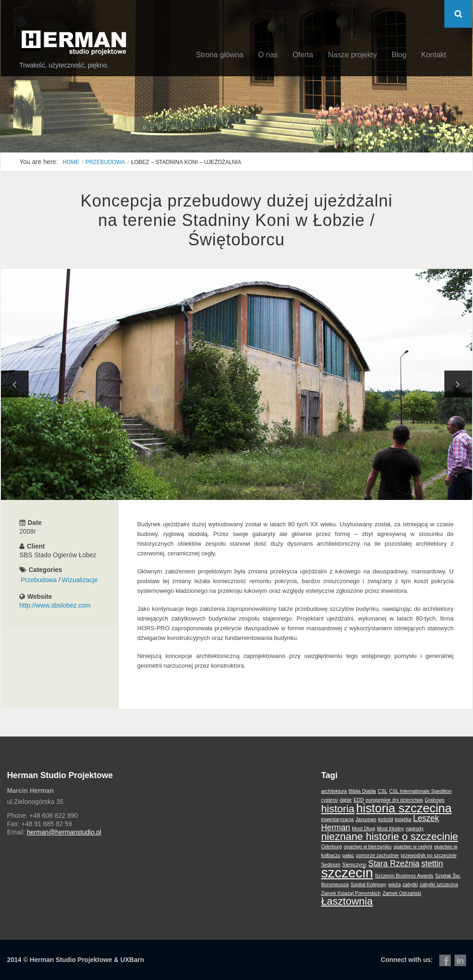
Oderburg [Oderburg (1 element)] (331, 846)
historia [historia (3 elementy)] (338, 809)
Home (71, 162)
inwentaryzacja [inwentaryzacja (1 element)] (337, 819)
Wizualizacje (80, 580)
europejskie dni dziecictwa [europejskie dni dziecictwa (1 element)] (394, 800)
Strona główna (219, 55)
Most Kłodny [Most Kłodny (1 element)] (391, 828)
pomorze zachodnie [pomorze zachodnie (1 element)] (377, 855)
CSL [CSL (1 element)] (383, 791)
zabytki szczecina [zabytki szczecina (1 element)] (439, 884)
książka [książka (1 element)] (403, 819)
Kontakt (434, 55)
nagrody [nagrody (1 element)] (415, 828)
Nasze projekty (352, 55)
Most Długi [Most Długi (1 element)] (364, 828)
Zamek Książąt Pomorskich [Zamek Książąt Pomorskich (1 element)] (351, 893)
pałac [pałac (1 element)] (348, 855)
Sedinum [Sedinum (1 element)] (331, 864)
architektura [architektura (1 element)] (334, 791)
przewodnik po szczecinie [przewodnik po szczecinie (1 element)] (428, 855)
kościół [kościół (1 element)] (385, 819)
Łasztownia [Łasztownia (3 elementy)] (347, 901)
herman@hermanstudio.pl (64, 832)
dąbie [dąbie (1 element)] (346, 800)
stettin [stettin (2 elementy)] (432, 864)
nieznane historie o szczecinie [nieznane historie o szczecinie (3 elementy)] (390, 837)
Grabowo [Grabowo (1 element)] (434, 800)
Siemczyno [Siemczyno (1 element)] (354, 864)
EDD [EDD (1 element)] (359, 800)
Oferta (303, 55)
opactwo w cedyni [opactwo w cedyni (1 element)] (413, 846)
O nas (268, 55)
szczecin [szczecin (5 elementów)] (347, 873)
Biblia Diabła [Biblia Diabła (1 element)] (362, 791)
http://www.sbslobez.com (55, 605)
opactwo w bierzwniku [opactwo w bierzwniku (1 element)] (368, 846)
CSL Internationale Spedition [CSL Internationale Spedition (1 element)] (420, 791)
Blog (399, 55)
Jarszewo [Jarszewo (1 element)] (366, 819)
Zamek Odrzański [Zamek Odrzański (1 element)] (402, 893)
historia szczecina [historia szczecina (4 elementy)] (404, 808)
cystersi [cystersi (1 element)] (329, 800)
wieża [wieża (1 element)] (394, 884)
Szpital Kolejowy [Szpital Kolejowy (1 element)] (369, 884)
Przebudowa (105, 162)
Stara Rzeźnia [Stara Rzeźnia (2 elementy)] (394, 864)
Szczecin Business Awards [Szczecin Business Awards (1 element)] (404, 876)
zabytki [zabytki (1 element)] (410, 884)
